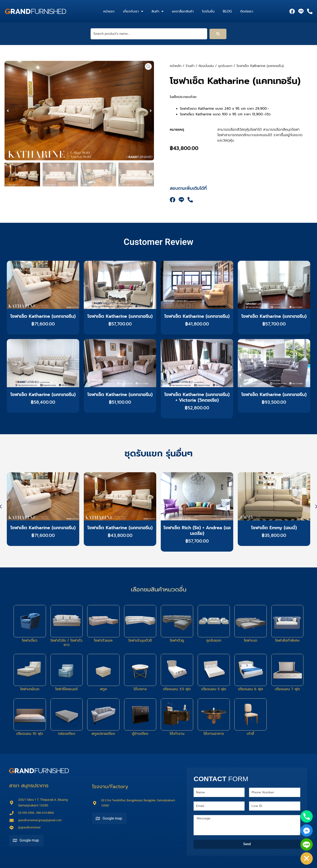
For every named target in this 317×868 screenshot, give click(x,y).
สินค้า (157, 11)
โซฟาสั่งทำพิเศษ (287, 640)
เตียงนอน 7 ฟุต (287, 689)
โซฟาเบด (251, 640)
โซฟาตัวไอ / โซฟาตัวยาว (66, 643)
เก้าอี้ (250, 734)
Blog (227, 11)
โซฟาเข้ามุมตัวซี (140, 640)
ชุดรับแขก (225, 66)
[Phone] (307, 816)
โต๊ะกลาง (140, 689)
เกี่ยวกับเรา (133, 11)
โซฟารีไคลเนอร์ (66, 689)
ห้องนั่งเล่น (206, 66)
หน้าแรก (109, 11)
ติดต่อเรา (247, 11)
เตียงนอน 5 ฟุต (214, 689)
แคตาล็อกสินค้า (183, 11)
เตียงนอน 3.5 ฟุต (177, 689)
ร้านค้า (190, 66)
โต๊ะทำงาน (177, 734)
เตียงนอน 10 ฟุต (30, 734)
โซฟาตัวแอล (103, 640)
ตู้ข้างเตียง (140, 734)
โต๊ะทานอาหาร (214, 734)
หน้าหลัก (176, 66)
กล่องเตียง (67, 734)
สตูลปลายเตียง (103, 734)
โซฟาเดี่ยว (30, 640)
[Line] (307, 844)
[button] (8, 110)
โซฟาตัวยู (177, 640)
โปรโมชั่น (208, 11)
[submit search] (218, 34)
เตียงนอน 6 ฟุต (251, 689)
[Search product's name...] (149, 34)
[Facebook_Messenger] (307, 830)
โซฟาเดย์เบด (30, 689)
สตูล (103, 689)
